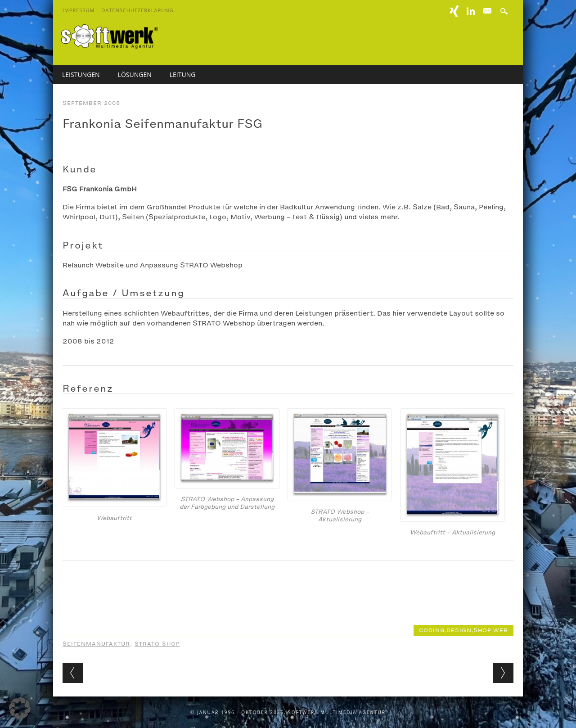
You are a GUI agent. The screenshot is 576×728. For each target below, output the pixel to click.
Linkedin (471, 11)
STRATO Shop (157, 644)
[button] (20, 708)
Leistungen (81, 75)
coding (432, 630)
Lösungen (135, 75)
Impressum (79, 10)
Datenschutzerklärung (137, 10)
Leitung (183, 75)
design (459, 630)
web (501, 630)
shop (482, 630)
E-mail (488, 11)
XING (454, 11)
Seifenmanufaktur (96, 644)
